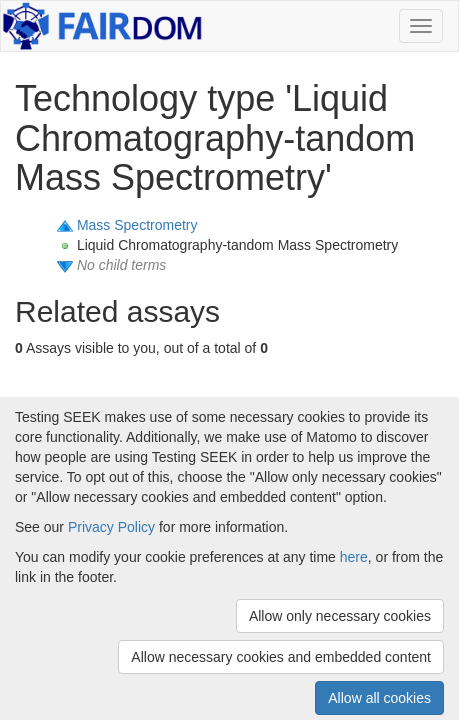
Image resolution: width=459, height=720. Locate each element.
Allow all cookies (379, 698)
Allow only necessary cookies (340, 616)
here (354, 557)
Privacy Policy (111, 527)
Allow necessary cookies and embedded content (281, 657)
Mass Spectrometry (137, 225)
